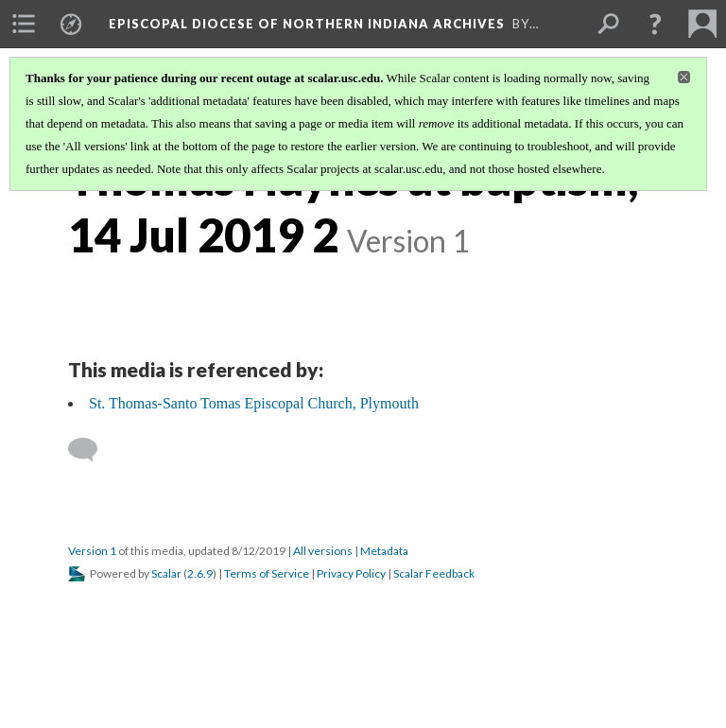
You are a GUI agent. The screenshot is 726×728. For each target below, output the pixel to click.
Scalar (166, 573)
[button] (655, 24)
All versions (323, 551)
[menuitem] (24, 24)
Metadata (384, 551)
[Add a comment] (91, 450)
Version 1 (92, 551)
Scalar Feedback (434, 573)
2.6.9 (200, 573)
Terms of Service (267, 573)
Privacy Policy (351, 573)
